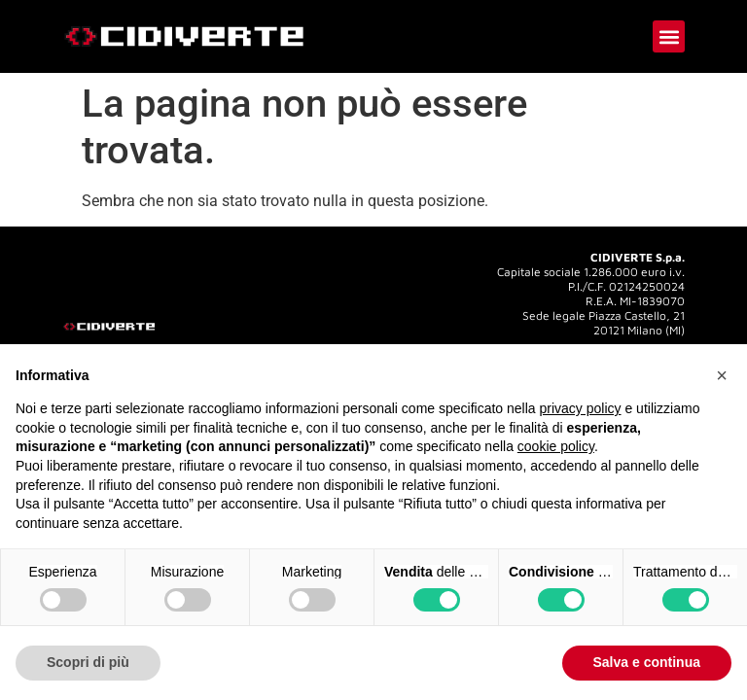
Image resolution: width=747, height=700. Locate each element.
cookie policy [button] (556, 446)
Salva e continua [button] (647, 662)
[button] (669, 36)
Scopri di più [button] (88, 662)
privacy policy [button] (581, 408)
